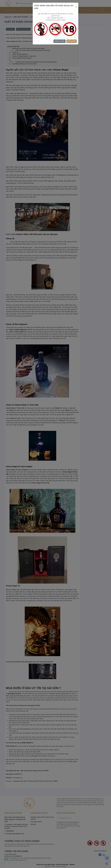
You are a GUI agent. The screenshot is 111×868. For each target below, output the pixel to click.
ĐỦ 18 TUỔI (72, 41)
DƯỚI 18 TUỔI (60, 41)
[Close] (76, 7)
